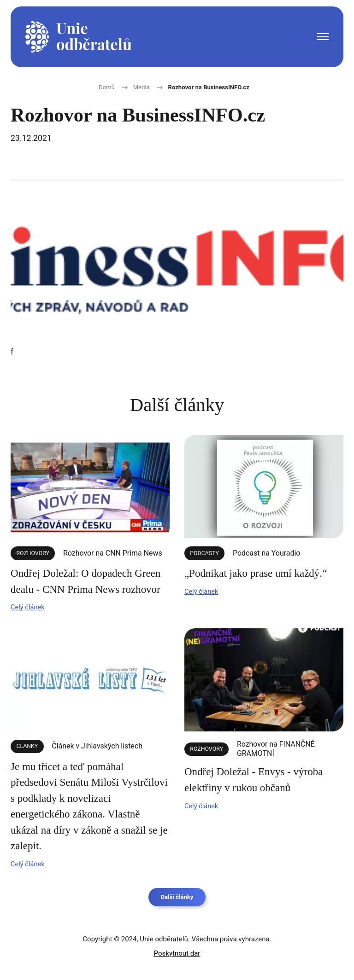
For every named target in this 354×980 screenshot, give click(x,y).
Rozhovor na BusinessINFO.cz (212, 88)
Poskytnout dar (177, 953)
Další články (177, 899)
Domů (95, 88)
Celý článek (31, 604)
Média (134, 88)
